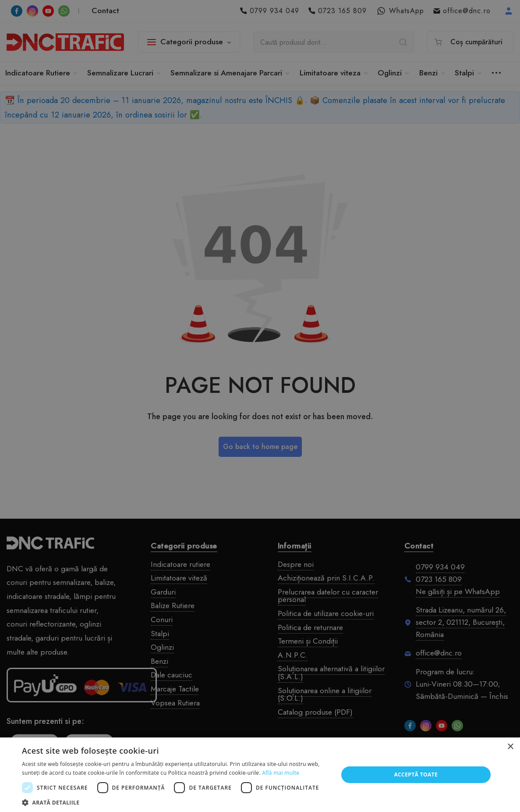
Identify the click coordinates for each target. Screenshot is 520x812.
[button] (175, 802)
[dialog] (260, 406)
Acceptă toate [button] (416, 775)
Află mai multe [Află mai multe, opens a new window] (281, 773)
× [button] (510, 747)
